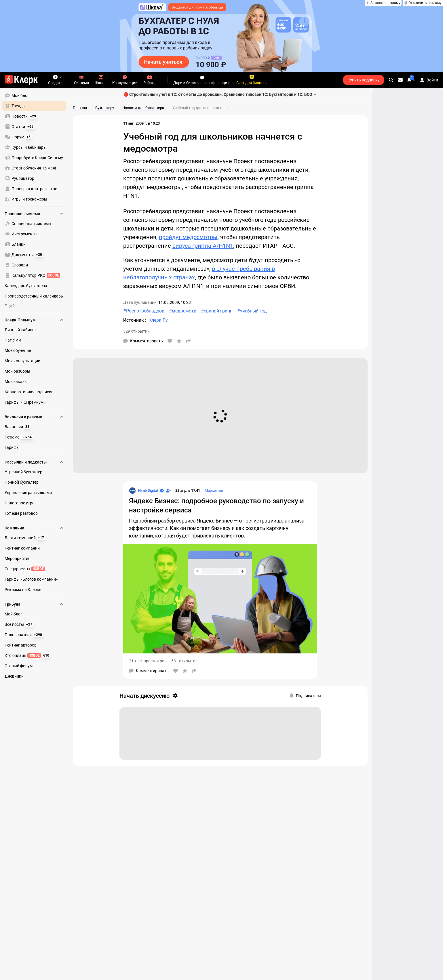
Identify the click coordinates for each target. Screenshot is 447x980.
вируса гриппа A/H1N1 (203, 246)
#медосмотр (183, 311)
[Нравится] (170, 341)
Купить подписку (364, 80)
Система (81, 80)
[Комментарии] (143, 341)
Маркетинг (214, 490)
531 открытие (184, 661)
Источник (134, 320)
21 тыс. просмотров (148, 661)
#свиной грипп (217, 311)
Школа (101, 80)
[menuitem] (34, 96)
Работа (149, 80)
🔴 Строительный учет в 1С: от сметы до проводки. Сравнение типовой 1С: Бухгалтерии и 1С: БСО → (220, 94)
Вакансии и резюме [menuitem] (34, 417)
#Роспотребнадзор (144, 311)
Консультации (125, 80)
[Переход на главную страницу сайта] (21, 80)
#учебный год (252, 311)
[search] (391, 80)
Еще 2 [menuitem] (10, 306)
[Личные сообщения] (400, 80)
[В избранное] (179, 341)
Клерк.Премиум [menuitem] (34, 320)
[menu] (37, 147)
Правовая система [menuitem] (34, 214)
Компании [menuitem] (34, 528)
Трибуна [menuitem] (34, 604)
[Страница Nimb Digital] (143, 491)
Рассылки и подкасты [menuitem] (34, 462)
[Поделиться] (188, 341)
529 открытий (136, 331)
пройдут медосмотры (188, 237)
